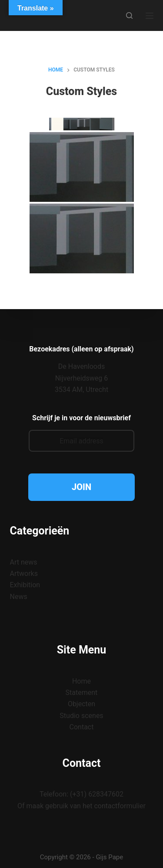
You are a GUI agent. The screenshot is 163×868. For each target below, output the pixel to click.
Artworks (24, 574)
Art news (24, 562)
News (19, 597)
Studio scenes (81, 716)
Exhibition (25, 585)
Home (81, 681)
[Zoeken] (129, 15)
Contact (82, 727)
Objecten (81, 704)
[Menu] (150, 16)
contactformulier (120, 806)
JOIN (81, 487)
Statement (82, 693)
